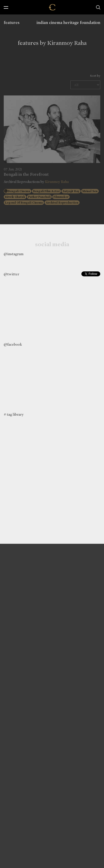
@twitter (11, 274)
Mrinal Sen (90, 191)
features (12, 23)
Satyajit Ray (71, 191)
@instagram (14, 254)
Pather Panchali (39, 197)
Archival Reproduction (62, 203)
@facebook (13, 344)
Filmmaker (61, 197)
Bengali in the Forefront (26, 174)
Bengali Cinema (19, 191)
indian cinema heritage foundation (68, 23)
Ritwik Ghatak (15, 197)
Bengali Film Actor (46, 191)
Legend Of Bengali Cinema (24, 203)
